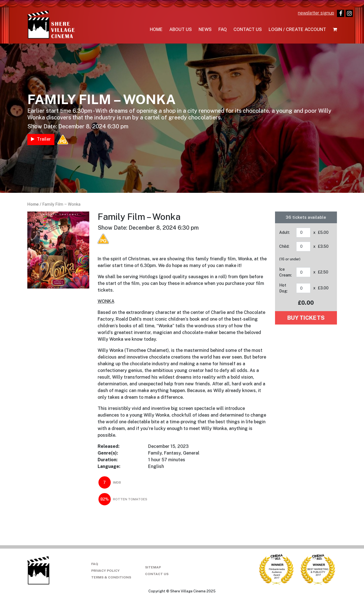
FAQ (223, 29)
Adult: (285, 232)
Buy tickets (306, 318)
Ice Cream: (285, 272)
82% (105, 499)
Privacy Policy (105, 571)
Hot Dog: (283, 288)
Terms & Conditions (111, 577)
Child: (284, 246)
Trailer (41, 139)
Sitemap (153, 567)
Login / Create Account (297, 29)
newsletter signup (316, 13)
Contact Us (248, 29)
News (205, 29)
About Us (181, 29)
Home (156, 29)
